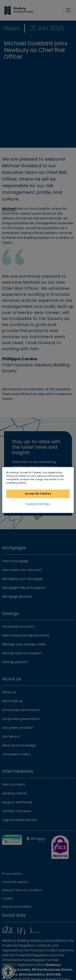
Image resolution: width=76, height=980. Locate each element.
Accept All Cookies (38, 494)
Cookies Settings (38, 504)
